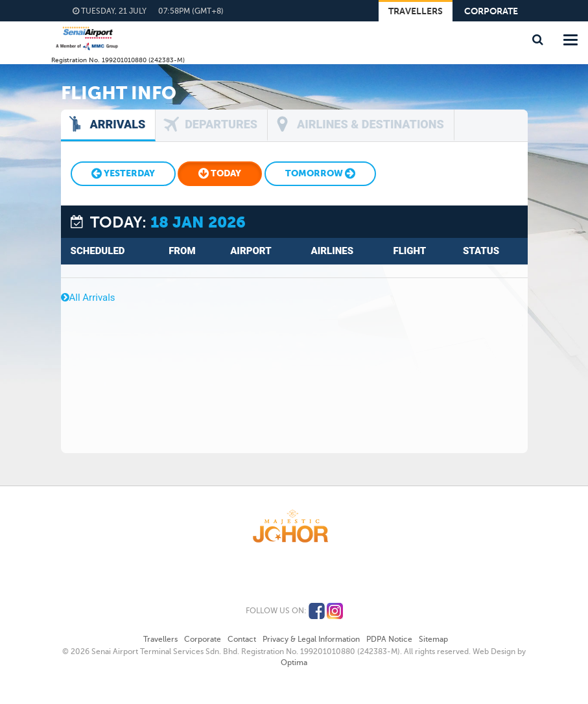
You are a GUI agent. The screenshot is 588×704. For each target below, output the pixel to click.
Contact (242, 639)
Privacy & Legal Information (311, 639)
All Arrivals (88, 298)
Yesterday (123, 173)
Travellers (416, 11)
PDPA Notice (389, 639)
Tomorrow (320, 173)
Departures (221, 124)
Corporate (491, 11)
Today (220, 173)
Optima (294, 663)
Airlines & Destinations (370, 124)
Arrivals (118, 124)
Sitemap (433, 639)
